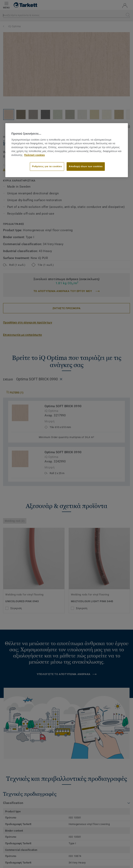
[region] (67, 150)
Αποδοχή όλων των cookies (86, 166)
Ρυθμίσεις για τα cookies (47, 166)
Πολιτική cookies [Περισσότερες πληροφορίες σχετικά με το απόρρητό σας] (34, 155)
